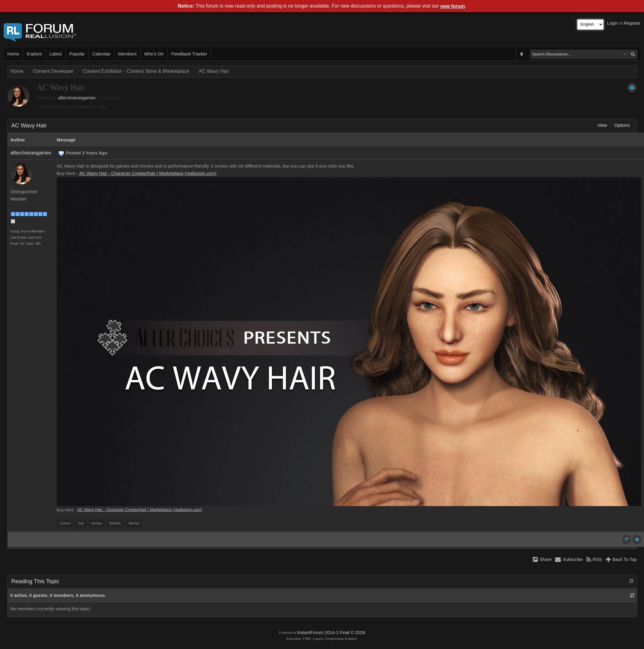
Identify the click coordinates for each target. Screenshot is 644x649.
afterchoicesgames (77, 98)
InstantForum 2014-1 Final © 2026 (331, 633)
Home (13, 54)
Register (632, 23)
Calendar (101, 54)
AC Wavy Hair (214, 71)
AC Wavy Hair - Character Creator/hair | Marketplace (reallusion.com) (148, 173)
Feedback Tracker (189, 54)
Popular (77, 54)
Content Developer (53, 71)
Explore (34, 54)
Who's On (154, 54)
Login (613, 23)
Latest (56, 54)
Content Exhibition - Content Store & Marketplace (136, 71)
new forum (453, 6)
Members (127, 54)
